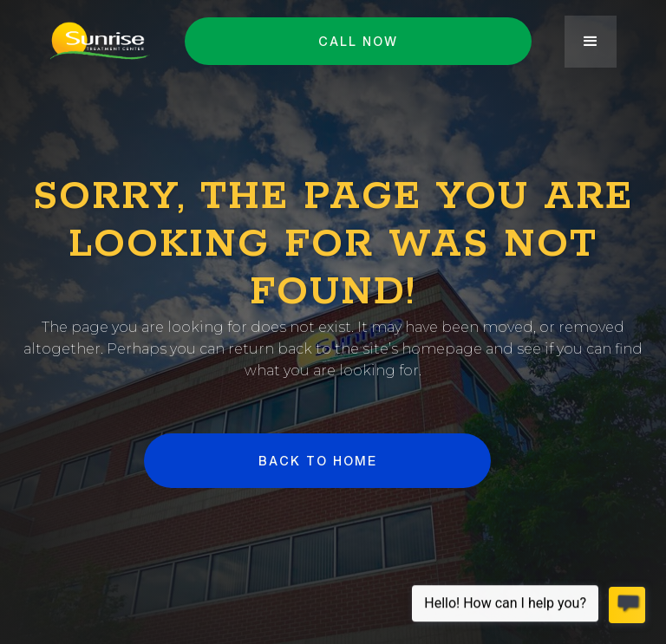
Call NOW (358, 41)
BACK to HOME (317, 461)
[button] (591, 42)
